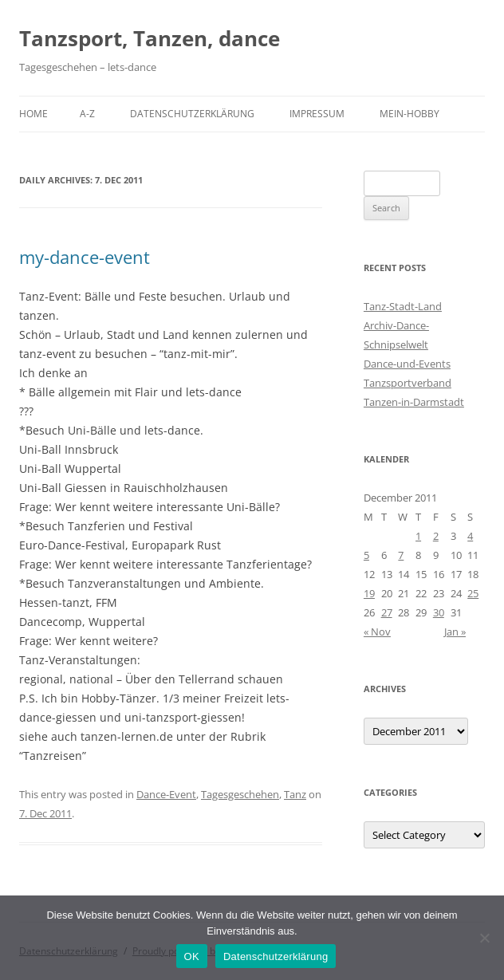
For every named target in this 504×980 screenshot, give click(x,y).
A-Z (87, 114)
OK (192, 956)
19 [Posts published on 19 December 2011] (369, 593)
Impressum (317, 114)
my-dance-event (85, 257)
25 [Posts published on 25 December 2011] (473, 593)
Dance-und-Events (407, 364)
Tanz (295, 794)
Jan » (455, 632)
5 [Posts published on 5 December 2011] (366, 555)
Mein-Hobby (409, 114)
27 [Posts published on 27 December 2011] (387, 612)
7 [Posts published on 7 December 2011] (401, 555)
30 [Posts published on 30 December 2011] (439, 612)
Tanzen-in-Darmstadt (414, 402)
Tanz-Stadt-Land (403, 306)
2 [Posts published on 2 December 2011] (436, 536)
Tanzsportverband (408, 383)
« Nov (377, 632)
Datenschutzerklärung (192, 114)
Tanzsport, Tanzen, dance (150, 38)
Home (33, 114)
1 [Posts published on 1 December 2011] (418, 536)
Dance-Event (166, 794)
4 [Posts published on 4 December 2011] (470, 536)
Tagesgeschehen (240, 794)
